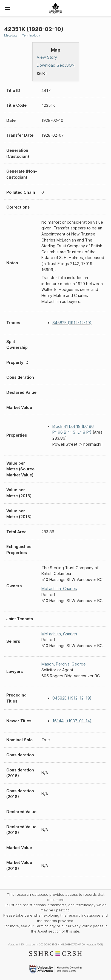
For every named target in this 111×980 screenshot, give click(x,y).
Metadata (11, 35)
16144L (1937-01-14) (72, 721)
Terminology (31, 35)
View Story (47, 57)
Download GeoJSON (56, 65)
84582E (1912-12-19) (72, 323)
